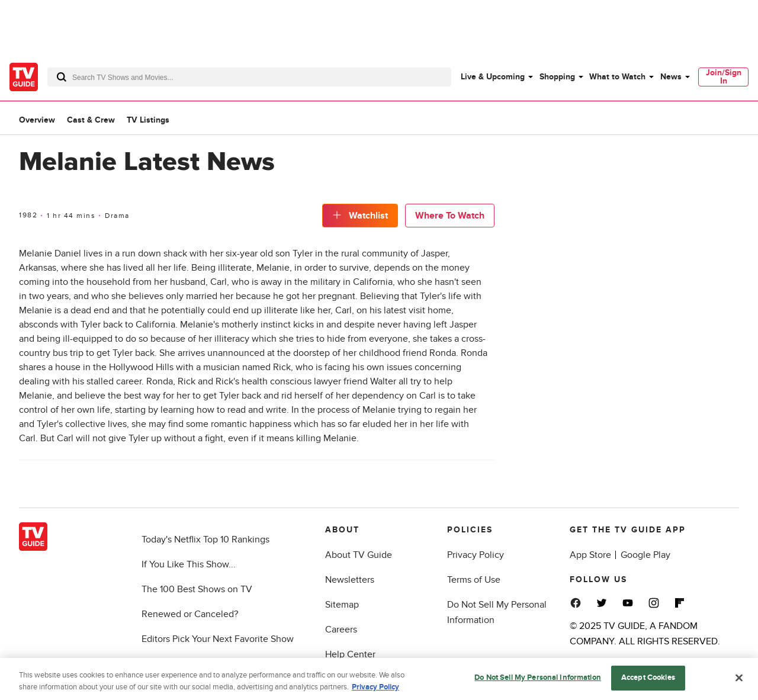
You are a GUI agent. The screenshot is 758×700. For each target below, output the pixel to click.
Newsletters (350, 580)
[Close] (739, 680)
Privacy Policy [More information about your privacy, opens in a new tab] (375, 689)
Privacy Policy (476, 555)
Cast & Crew (91, 120)
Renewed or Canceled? (190, 614)
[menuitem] (496, 77)
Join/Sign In (724, 77)
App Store (590, 555)
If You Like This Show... (189, 564)
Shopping (557, 77)
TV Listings (148, 120)
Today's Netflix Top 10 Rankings (205, 540)
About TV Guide (359, 555)
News (671, 77)
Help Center (350, 654)
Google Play (645, 555)
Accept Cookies (648, 680)
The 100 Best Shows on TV (197, 589)
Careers (341, 630)
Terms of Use (474, 580)
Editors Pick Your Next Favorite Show (218, 639)
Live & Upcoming (493, 77)
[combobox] (249, 77)
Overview (37, 120)
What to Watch (617, 77)
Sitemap (342, 605)
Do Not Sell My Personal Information (538, 680)
